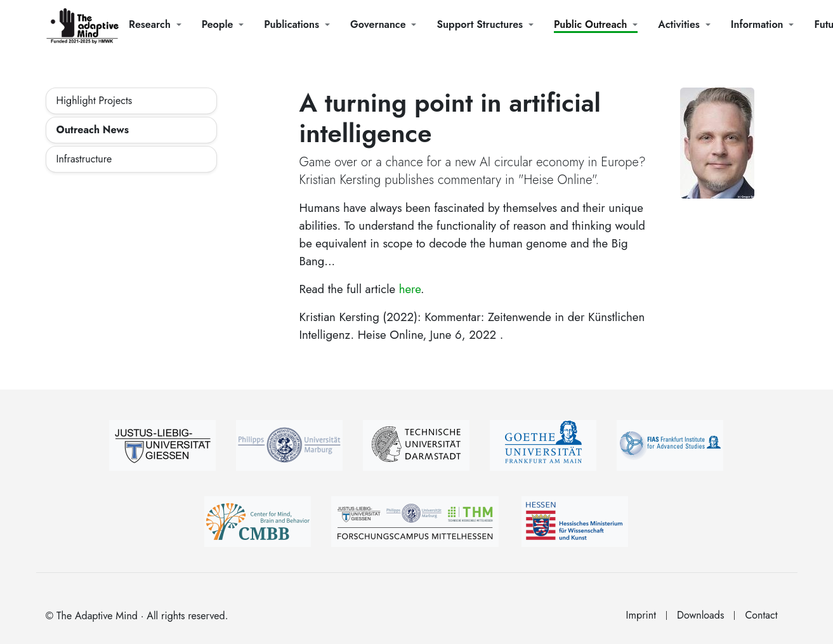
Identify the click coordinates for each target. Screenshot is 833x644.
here (410, 289)
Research (150, 24)
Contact (761, 615)
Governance (378, 24)
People (218, 24)
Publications (292, 24)
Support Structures (480, 24)
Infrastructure (84, 159)
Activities (679, 24)
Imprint (641, 615)
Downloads (700, 615)
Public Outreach (590, 24)
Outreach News (93, 130)
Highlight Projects (95, 101)
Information (757, 24)
